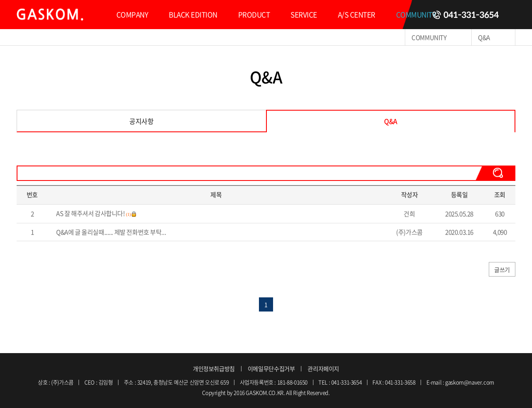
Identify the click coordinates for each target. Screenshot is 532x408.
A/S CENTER (357, 14)
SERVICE (304, 14)
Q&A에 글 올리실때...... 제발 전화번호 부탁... (111, 232)
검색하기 (495, 173)
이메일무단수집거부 (271, 368)
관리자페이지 (323, 368)
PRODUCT (254, 14)
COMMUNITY (416, 14)
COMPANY (132, 14)
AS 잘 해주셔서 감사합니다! (90, 213)
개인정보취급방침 (214, 368)
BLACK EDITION (193, 14)
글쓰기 (502, 270)
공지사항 (141, 121)
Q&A (391, 121)
